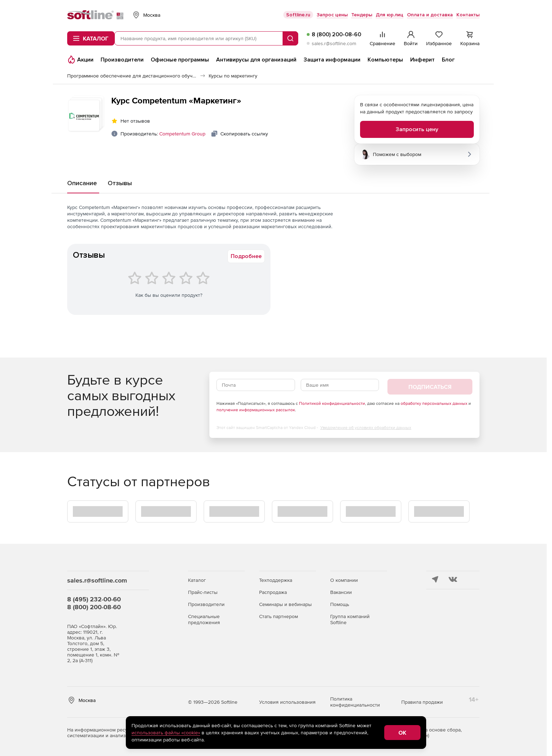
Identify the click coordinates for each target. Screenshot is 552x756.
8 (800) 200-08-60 (336, 34)
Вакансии (341, 592)
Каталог (197, 580)
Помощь (340, 604)
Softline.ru (298, 15)
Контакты (468, 15)
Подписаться (430, 387)
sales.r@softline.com (334, 43)
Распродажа (273, 592)
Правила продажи (422, 702)
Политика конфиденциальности (355, 702)
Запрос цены (332, 15)
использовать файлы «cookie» (166, 733)
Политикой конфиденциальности (332, 403)
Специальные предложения (204, 619)
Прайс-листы (203, 592)
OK (402, 733)
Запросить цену (417, 129)
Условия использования (287, 702)
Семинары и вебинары (285, 604)
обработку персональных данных (434, 403)
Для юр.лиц (390, 15)
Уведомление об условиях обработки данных (366, 428)
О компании (344, 580)
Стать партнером (278, 616)
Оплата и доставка (430, 15)
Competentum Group (182, 134)
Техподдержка (276, 580)
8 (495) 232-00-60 (94, 599)
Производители (206, 604)
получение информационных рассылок (256, 410)
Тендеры (362, 15)
